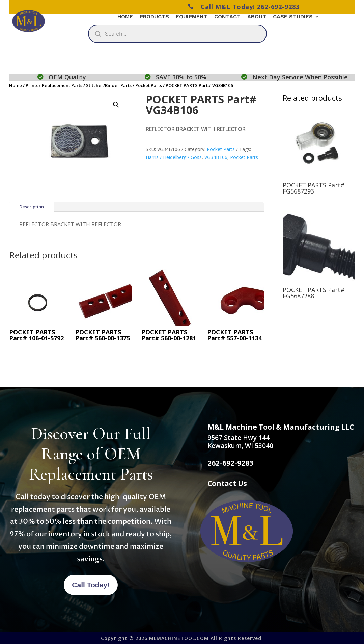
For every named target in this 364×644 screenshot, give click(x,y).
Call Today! (91, 585)
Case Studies (293, 17)
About (257, 17)
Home (125, 17)
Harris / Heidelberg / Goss (174, 157)
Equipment (192, 17)
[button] (116, 105)
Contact (227, 17)
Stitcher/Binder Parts (109, 85)
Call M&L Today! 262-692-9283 (244, 7)
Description (32, 207)
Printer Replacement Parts (54, 85)
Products (154, 17)
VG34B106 (216, 157)
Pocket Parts (149, 85)
